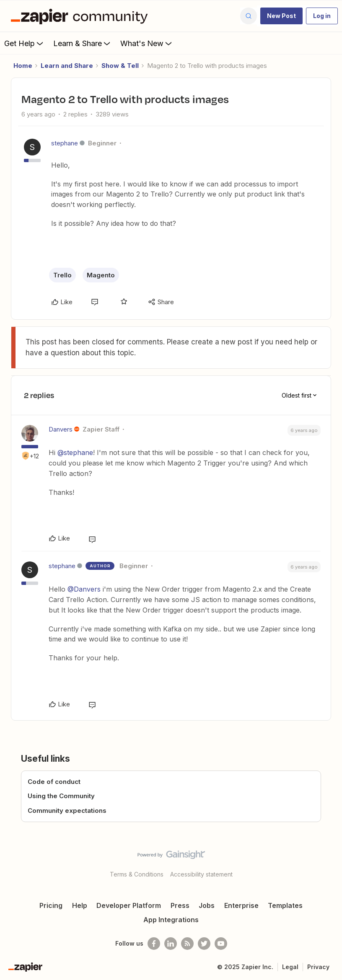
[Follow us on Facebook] (154, 944)
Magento (101, 275)
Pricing (51, 905)
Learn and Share (67, 66)
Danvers (61, 429)
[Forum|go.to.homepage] (81, 16)
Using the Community (61, 796)
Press (180, 905)
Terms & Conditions (137, 874)
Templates (285, 905)
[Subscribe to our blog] (187, 944)
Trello (62, 275)
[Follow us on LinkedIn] (171, 944)
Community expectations (67, 811)
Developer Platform (129, 905)
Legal (290, 967)
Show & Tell (120, 66)
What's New (147, 43)
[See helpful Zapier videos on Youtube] (221, 944)
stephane (65, 143)
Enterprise (241, 905)
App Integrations (171, 920)
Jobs (207, 905)
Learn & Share (83, 43)
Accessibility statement (201, 874)
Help (80, 905)
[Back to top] (332, 862)
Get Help (25, 43)
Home (23, 66)
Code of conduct (54, 782)
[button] (281, 16)
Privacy (318, 967)
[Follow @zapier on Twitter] (204, 944)
